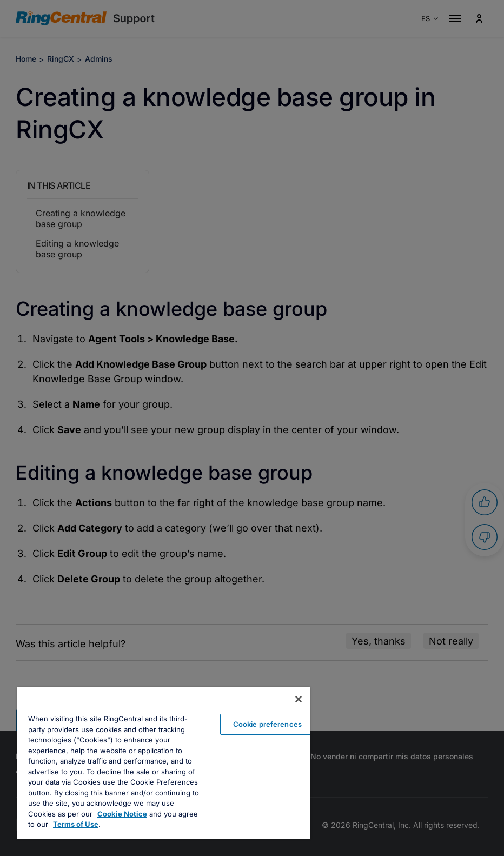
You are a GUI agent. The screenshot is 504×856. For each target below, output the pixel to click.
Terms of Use (76, 824)
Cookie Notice (122, 814)
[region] (164, 763)
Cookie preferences (267, 724)
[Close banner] (299, 699)
